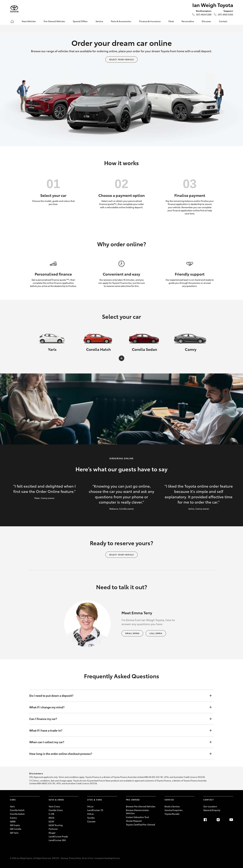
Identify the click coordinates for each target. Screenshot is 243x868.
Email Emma (132, 633)
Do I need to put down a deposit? (118, 696)
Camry (13, 818)
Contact (223, 21)
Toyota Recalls (172, 814)
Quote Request (134, 821)
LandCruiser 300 (57, 840)
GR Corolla (16, 829)
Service (99, 21)
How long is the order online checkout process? (118, 754)
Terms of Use (88, 858)
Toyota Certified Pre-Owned (141, 824)
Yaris (12, 806)
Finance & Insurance (150, 21)
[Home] (12, 21)
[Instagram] (218, 820)
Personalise (188, 21)
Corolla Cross (56, 810)
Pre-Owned (133, 800)
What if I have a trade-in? (118, 730)
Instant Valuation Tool (137, 817)
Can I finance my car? (118, 719)
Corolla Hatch (17, 810)
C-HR (52, 814)
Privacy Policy (75, 858)
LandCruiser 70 (95, 810)
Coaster (91, 821)
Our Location (210, 806)
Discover (206, 21)
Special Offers (80, 21)
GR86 (13, 821)
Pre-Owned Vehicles (54, 21)
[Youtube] (231, 820)
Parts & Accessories (121, 21)
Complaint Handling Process (107, 858)
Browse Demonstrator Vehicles (138, 812)
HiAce (90, 814)
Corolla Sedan (17, 814)
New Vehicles (29, 21)
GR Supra (15, 825)
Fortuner (53, 829)
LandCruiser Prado (58, 836)
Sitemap (64, 858)
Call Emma (156, 633)
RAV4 (52, 818)
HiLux (90, 806)
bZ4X (51, 821)
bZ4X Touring (56, 825)
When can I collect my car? (118, 742)
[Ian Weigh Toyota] (14, 9)
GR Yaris (14, 833)
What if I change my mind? (118, 707)
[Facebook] (205, 820)
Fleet (171, 21)
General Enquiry (212, 810)
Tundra (91, 818)
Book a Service (172, 806)
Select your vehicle (122, 59)
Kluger (52, 833)
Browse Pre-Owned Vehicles (141, 806)
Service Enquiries (173, 810)
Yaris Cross (54, 806)
